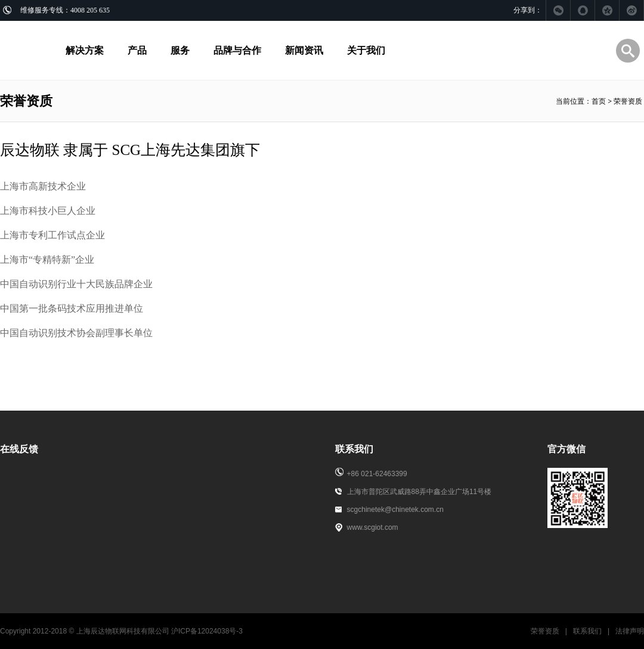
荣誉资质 (545, 631)
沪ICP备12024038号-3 (207, 631)
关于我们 (366, 50)
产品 (137, 50)
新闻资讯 (304, 50)
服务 (180, 50)
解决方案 (85, 50)
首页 (599, 101)
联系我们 (587, 631)
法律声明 (630, 631)
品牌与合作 (237, 50)
